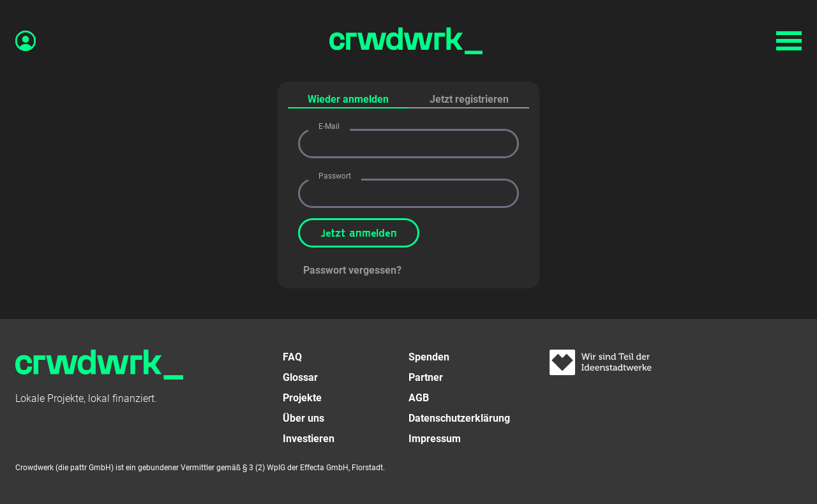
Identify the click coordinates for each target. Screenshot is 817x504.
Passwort (335, 176)
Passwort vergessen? (352, 270)
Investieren (309, 439)
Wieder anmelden (348, 99)
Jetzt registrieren (469, 99)
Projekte (302, 398)
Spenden (429, 357)
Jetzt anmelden (359, 233)
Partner (426, 377)
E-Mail (329, 126)
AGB (419, 398)
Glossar (300, 377)
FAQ (292, 357)
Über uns (304, 418)
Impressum (435, 439)
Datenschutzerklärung (459, 418)
